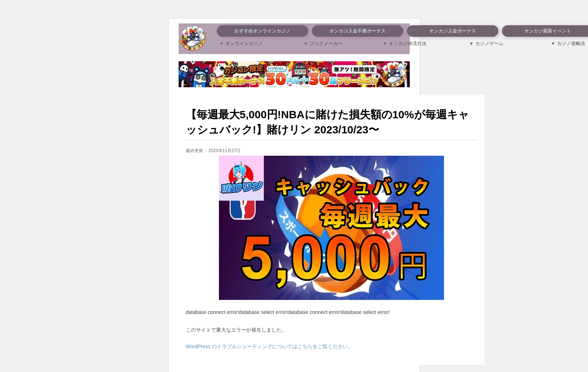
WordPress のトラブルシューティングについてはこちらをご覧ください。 (270, 346)
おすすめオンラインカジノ (262, 31)
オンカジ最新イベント (548, 31)
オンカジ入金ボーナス (453, 31)
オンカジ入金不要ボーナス (358, 31)
